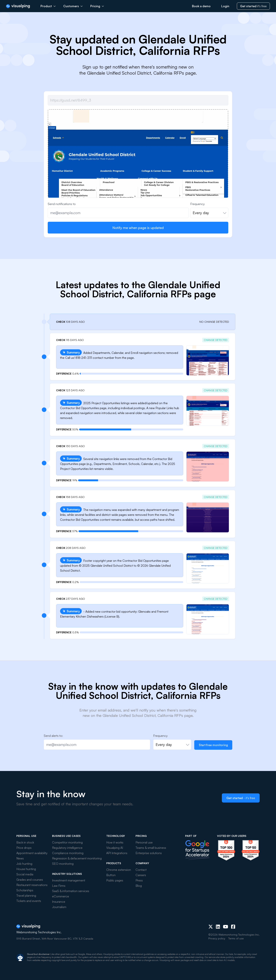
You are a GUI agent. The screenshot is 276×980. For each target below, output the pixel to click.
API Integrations (117, 853)
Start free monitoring (213, 745)
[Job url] (138, 100)
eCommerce (61, 896)
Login (225, 6)
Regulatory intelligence (67, 848)
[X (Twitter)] (211, 927)
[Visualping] (18, 6)
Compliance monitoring (68, 853)
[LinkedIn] (218, 927)
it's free (253, 6)
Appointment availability (32, 853)
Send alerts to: (53, 736)
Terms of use (236, 938)
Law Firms (59, 886)
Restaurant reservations (32, 885)
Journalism (59, 907)
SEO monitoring (63, 864)
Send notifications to (62, 204)
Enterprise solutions (149, 853)
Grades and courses (30, 880)
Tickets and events (29, 901)
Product (48, 6)
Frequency (197, 204)
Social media (25, 874)
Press (139, 880)
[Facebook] (233, 927)
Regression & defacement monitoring (77, 858)
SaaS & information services (71, 891)
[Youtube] (226, 927)
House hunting (26, 869)
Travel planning (26, 896)
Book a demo (201, 6)
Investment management (69, 880)
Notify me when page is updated (138, 228)
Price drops (24, 848)
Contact (141, 870)
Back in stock (25, 842)
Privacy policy (217, 938)
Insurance (59, 902)
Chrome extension (119, 870)
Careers (141, 875)
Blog (139, 886)
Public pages (115, 880)
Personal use (144, 842)
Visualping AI (115, 848)
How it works (115, 842)
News (20, 858)
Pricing (97, 6)
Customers (73, 6)
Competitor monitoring (67, 842)
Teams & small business (151, 848)
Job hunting (24, 864)
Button (111, 875)
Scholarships (25, 890)
